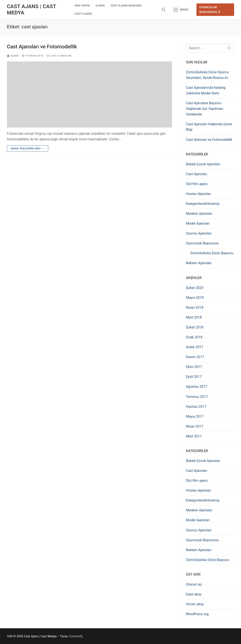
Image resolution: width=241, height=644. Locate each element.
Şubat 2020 (195, 288)
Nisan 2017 (195, 426)
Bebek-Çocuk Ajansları (203, 164)
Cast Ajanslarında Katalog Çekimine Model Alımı (206, 90)
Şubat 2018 (195, 327)
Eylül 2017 (194, 377)
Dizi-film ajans (197, 184)
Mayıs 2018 (195, 298)
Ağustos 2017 (197, 387)
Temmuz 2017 (197, 397)
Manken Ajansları (199, 214)
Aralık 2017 (195, 347)
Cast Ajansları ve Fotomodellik (42, 47)
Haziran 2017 (196, 407)
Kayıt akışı (194, 594)
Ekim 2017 (194, 367)
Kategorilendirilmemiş (203, 204)
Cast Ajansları (59, 56)
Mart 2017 (194, 436)
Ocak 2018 (194, 337)
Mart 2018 (194, 317)
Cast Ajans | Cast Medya (32, 10)
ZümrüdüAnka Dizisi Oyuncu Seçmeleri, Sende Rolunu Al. (207, 75)
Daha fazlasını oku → (28, 148)
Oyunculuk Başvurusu (210, 9)
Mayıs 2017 (195, 416)
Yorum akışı (195, 604)
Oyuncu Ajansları (199, 233)
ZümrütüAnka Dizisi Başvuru (212, 253)
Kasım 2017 (195, 357)
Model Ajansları (198, 223)
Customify (76, 636)
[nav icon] (181, 10)
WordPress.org (197, 614)
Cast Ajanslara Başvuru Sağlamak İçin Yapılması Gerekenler (205, 109)
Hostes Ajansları (199, 194)
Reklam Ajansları (199, 263)
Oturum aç (194, 584)
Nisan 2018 (195, 307)
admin (13, 56)
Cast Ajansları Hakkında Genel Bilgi (209, 127)
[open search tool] (164, 10)
